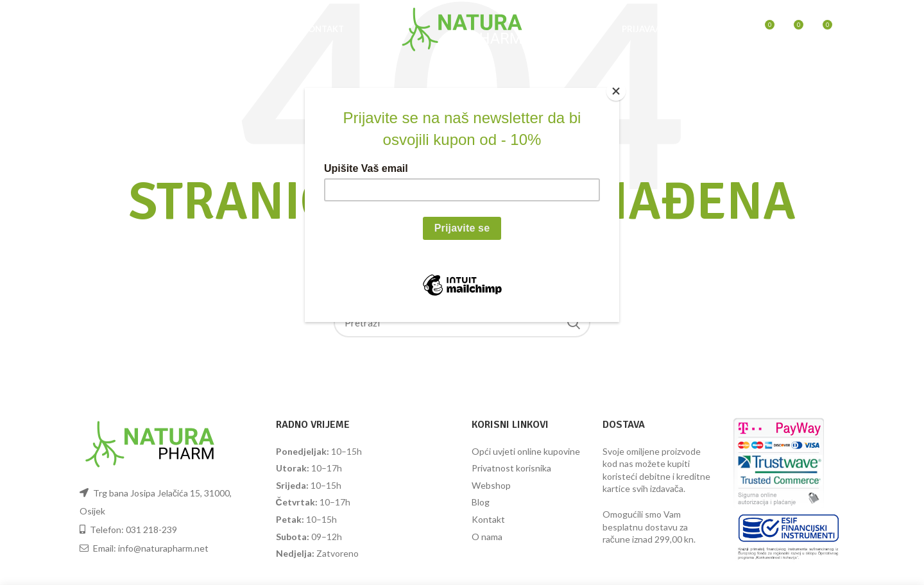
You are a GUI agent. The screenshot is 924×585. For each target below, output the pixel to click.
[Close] (616, 91)
